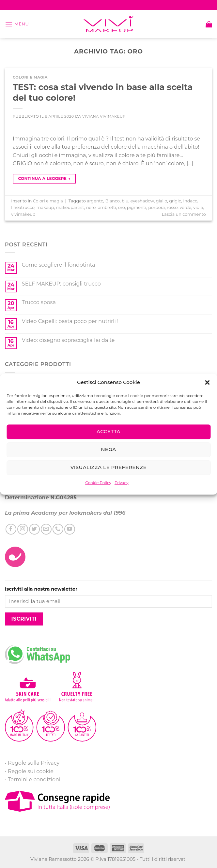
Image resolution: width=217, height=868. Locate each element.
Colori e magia (30, 77)
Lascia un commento (184, 214)
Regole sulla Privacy (34, 763)
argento (95, 201)
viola (198, 207)
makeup (45, 207)
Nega (108, 449)
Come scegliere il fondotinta (59, 265)
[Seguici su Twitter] (34, 529)
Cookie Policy (98, 483)
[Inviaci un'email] (46, 529)
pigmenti (137, 207)
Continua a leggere (44, 178)
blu (125, 201)
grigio (175, 201)
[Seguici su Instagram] (23, 529)
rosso (172, 207)
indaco (190, 201)
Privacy (122, 483)
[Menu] (17, 24)
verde (185, 207)
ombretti (107, 207)
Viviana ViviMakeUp (104, 116)
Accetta (108, 431)
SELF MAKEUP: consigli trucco (61, 284)
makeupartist (70, 207)
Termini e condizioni (34, 780)
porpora (156, 207)
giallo (162, 201)
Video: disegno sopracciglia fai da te (68, 340)
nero (91, 207)
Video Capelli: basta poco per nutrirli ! (70, 321)
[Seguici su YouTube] (70, 529)
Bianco (113, 201)
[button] (207, 382)
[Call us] (58, 529)
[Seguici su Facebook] (11, 529)
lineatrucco (23, 207)
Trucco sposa (39, 302)
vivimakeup (23, 214)
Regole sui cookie (31, 771)
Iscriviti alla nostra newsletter (41, 589)
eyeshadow (142, 201)
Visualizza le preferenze (108, 467)
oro (122, 207)
